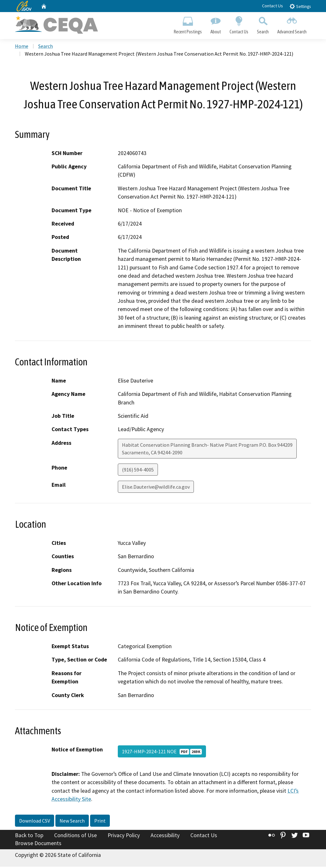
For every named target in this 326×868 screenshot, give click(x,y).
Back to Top (29, 836)
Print (100, 822)
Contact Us (273, 6)
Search (263, 24)
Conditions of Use (75, 836)
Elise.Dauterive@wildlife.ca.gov (156, 488)
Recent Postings (188, 24)
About (216, 24)
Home (22, 47)
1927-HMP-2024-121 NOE (162, 752)
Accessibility (165, 836)
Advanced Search (292, 24)
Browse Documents (38, 844)
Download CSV (35, 822)
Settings (300, 6)
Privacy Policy (124, 836)
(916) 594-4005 (138, 471)
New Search (72, 822)
